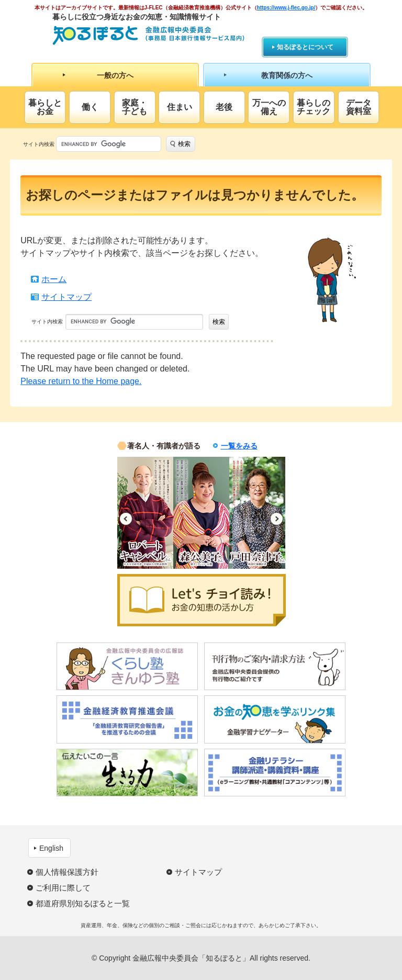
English (51, 848)
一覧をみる (239, 446)
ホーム (54, 279)
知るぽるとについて (305, 47)
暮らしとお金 (45, 107)
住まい (180, 107)
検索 (184, 144)
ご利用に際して (63, 888)
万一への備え (269, 107)
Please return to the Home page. (81, 381)
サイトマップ (66, 297)
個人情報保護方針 (67, 872)
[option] (145, 513)
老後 (224, 107)
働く (90, 107)
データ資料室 (359, 107)
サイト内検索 (39, 144)
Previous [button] (126, 519)
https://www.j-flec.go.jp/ (286, 8)
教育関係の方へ (287, 75)
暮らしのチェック (314, 107)
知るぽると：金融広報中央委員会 (148, 35)
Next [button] (277, 519)
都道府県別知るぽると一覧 (83, 903)
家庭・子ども (135, 107)
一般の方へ (115, 75)
